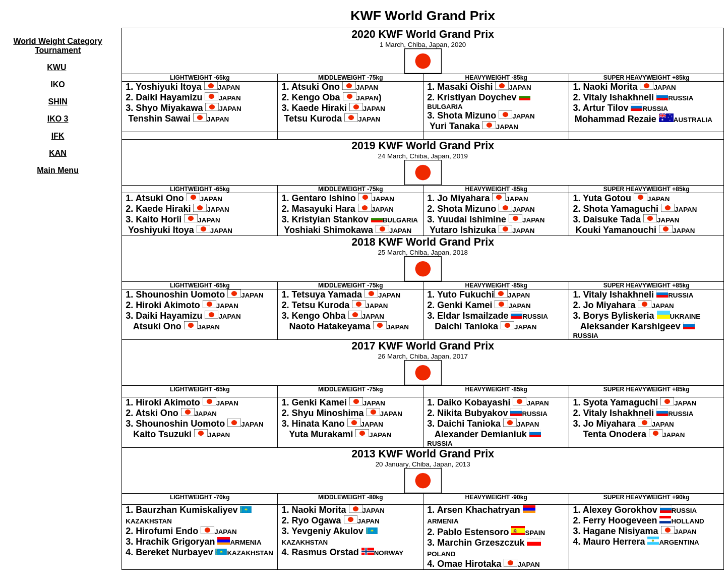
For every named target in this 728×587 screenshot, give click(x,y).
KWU (56, 67)
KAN (58, 153)
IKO (57, 84)
